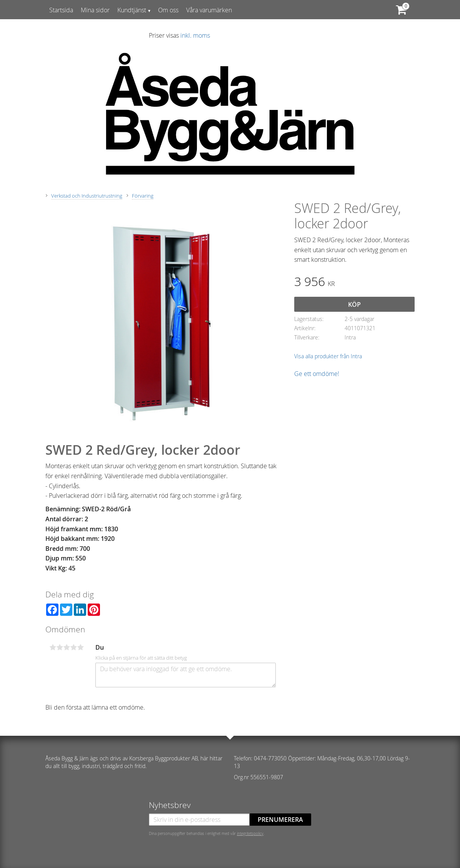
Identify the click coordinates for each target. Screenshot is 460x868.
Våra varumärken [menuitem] (209, 10)
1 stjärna (53, 647)
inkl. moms (195, 35)
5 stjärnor (80, 647)
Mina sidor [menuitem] (95, 10)
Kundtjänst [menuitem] (132, 10)
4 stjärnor (73, 647)
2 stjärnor (60, 647)
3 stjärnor (67, 647)
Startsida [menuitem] (61, 10)
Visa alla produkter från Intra (328, 356)
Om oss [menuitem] (168, 10)
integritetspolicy (250, 833)
